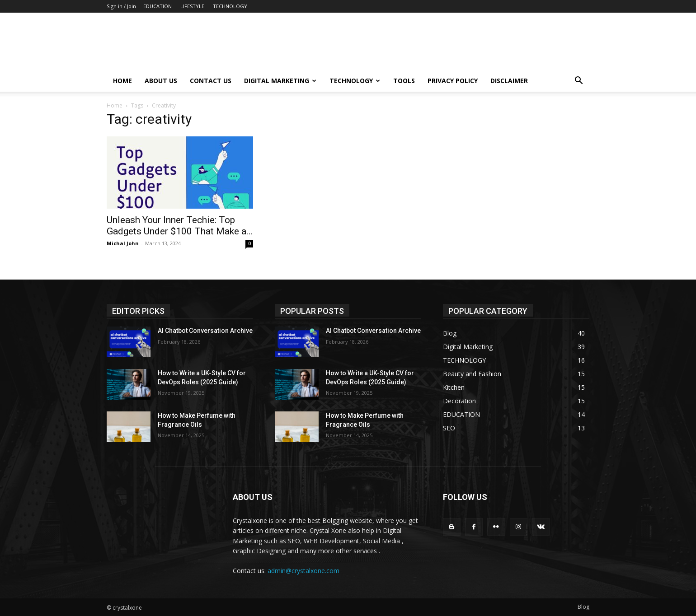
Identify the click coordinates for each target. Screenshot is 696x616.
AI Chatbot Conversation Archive (205, 331)
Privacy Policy (453, 81)
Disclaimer (509, 81)
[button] (578, 82)
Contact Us (211, 81)
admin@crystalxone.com (303, 571)
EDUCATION (158, 6)
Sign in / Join (121, 6)
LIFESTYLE (192, 6)
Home (122, 81)
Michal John (123, 243)
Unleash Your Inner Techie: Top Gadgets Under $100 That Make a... (180, 226)
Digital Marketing (280, 81)
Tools (404, 81)
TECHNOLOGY (230, 6)
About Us (161, 81)
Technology (355, 81)
